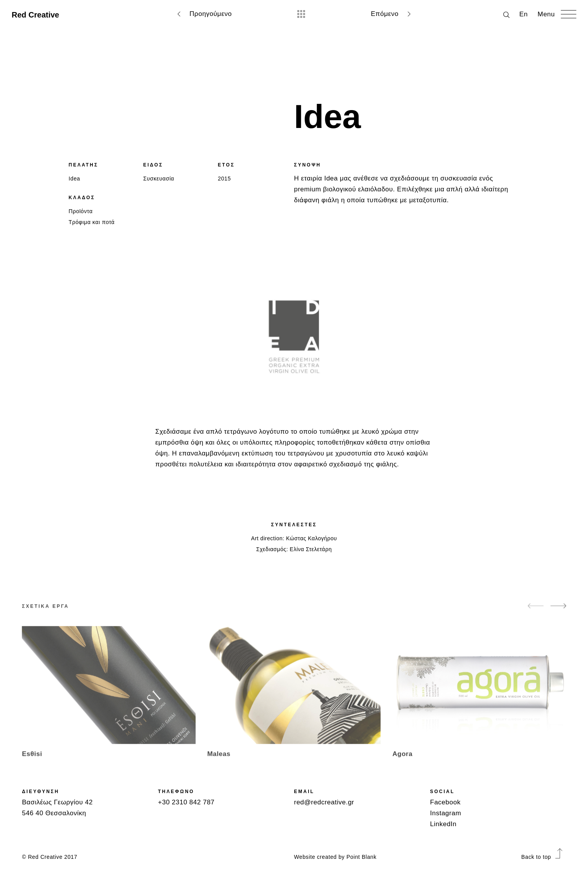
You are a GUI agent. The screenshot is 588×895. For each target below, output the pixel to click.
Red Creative (35, 15)
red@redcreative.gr (324, 802)
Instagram (446, 813)
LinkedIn (443, 824)
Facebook (446, 802)
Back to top (542, 857)
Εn (523, 14)
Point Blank (361, 857)
